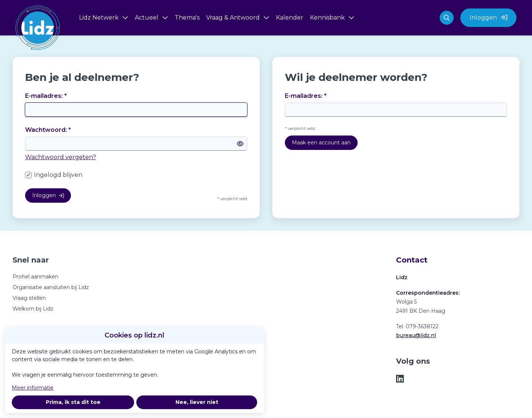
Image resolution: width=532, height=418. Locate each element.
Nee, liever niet (197, 402)
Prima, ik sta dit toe (73, 402)
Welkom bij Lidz (33, 309)
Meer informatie (33, 388)
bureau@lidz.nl (416, 335)
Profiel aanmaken (35, 277)
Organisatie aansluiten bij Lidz (51, 287)
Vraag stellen (29, 298)
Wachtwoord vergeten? (61, 157)
